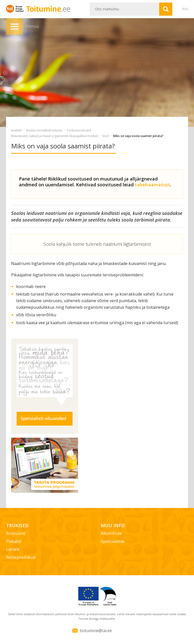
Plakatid (14, 541)
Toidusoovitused (79, 130)
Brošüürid (16, 533)
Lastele (13, 549)
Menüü (14, 27)
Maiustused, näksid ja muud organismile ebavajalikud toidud (54, 136)
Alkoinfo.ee (111, 533)
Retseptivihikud (21, 557)
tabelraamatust (152, 185)
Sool (105, 136)
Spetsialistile (113, 541)
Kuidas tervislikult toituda (44, 130)
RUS (185, 9)
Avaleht (16, 130)
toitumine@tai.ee (96, 631)
